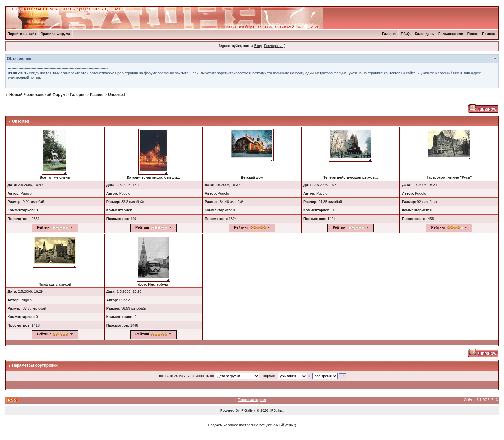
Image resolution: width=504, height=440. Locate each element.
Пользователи (451, 34)
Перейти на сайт (22, 34)
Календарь (425, 34)
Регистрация (274, 46)
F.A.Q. (406, 34)
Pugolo (26, 193)
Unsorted (117, 95)
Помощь (489, 34)
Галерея (389, 34)
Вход (258, 46)
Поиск (473, 34)
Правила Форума (55, 34)
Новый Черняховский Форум (37, 95)
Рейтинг (44, 227)
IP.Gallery (248, 410)
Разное (97, 95)
